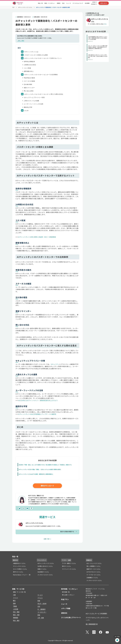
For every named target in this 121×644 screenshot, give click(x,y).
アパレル (40, 598)
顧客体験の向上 (29, 71)
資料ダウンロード (47, 486)
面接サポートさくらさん (93, 569)
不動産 (15, 606)
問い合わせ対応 (29, 91)
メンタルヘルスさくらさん (45, 575)
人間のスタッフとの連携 (32, 101)
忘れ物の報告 (28, 84)
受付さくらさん (66, 566)
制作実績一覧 (66, 592)
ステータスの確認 (29, 81)
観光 (14, 600)
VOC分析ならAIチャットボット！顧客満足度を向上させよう (38, 400)
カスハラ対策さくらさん (20, 569)
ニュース (68, 3)
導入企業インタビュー (68, 595)
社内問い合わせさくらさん (45, 566)
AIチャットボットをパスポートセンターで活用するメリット (43, 58)
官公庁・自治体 (42, 604)
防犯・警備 (16, 612)
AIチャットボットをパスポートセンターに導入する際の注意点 (44, 94)
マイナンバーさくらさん (69, 569)
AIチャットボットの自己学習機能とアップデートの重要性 (37, 414)
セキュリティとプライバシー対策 (34, 97)
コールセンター (42, 612)
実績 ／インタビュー (50, 3)
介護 (14, 595)
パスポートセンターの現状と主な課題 (36, 55)
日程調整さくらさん (92, 578)
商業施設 (16, 618)
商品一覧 (40, 3)
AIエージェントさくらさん (94, 563)
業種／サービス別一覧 (19, 592)
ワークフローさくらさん (93, 575)
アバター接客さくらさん (69, 563)
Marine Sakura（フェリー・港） (22, 575)
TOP (13, 7)
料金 (63, 3)
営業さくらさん (42, 569)
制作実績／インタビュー (69, 589)
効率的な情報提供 (29, 62)
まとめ (26, 111)
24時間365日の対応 (30, 65)
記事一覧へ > (47, 539)
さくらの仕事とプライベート (71, 617)
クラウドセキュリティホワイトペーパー (97, 619)
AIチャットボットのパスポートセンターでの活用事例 (41, 75)
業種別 (59, 3)
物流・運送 (16, 620)
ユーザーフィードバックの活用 (34, 104)
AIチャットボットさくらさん (25, 7)
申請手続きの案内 (29, 78)
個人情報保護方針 (92, 624)
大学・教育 (41, 618)
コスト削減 (27, 68)
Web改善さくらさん (43, 572)
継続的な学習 (28, 107)
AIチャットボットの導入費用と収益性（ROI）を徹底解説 (37, 237)
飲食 (39, 601)
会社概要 (87, 3)
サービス (40, 595)
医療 (14, 603)
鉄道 (39, 615)
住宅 (39, 606)
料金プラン (65, 599)
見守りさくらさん (18, 572)
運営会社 (64, 613)
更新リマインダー (29, 88)
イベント (16, 598)
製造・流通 (16, 615)
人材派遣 (16, 609)
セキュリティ (55, 364)
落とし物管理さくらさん (93, 566)
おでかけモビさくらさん (93, 572)
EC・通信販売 (42, 609)
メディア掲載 (66, 608)
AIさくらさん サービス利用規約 (96, 614)
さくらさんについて (78, 3)
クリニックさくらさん (19, 566)
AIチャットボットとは (31, 52)
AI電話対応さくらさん (19, 563)
